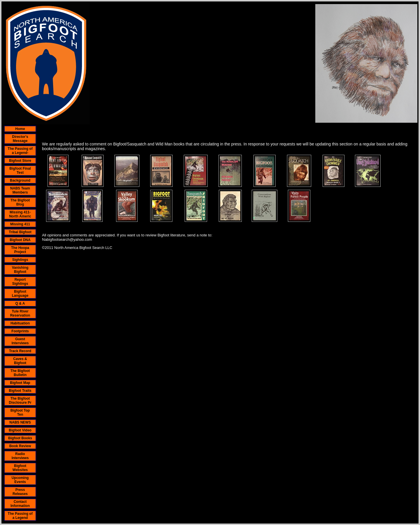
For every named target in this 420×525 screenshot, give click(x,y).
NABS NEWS (20, 422)
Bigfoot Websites (20, 468)
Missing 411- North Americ (20, 214)
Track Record (20, 351)
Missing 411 (20, 224)
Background (20, 180)
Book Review (20, 446)
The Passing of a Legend (20, 516)
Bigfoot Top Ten (20, 412)
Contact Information (20, 504)
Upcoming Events (20, 480)
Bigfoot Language (20, 294)
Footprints (20, 331)
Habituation (20, 323)
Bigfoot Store (20, 161)
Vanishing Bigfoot (20, 270)
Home (20, 129)
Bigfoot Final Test (20, 171)
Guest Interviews (20, 341)
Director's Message (20, 139)
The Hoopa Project (20, 250)
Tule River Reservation (20, 313)
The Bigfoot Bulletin (20, 373)
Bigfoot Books (20, 438)
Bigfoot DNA (20, 240)
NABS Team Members (20, 190)
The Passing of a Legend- (20, 151)
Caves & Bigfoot (20, 361)
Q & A (20, 303)
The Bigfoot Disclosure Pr (20, 401)
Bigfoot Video (20, 430)
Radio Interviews (20, 456)
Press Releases (20, 492)
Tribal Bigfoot (20, 232)
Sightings (20, 260)
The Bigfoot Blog (20, 202)
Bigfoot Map (20, 383)
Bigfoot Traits (20, 391)
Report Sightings (20, 282)
